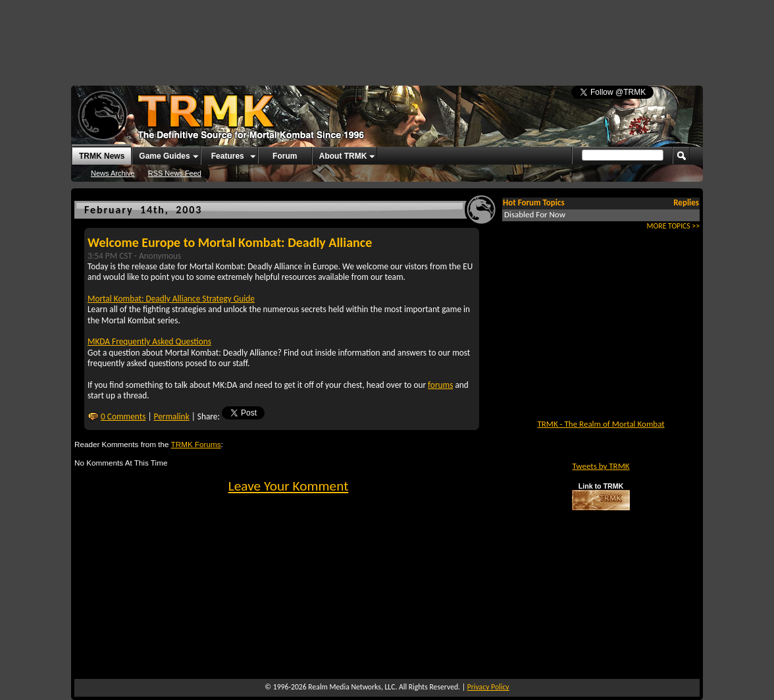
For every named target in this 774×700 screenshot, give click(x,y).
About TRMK (343, 156)
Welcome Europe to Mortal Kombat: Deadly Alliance (230, 242)
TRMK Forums (196, 444)
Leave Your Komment (289, 486)
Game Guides (164, 156)
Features (228, 156)
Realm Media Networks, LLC (351, 687)
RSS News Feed (175, 173)
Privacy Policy (488, 687)
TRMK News (102, 156)
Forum (285, 156)
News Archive (113, 173)
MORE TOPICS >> (673, 226)
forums (440, 385)
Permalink (172, 417)
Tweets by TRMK (601, 466)
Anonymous (160, 256)
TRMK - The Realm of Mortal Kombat (601, 424)
